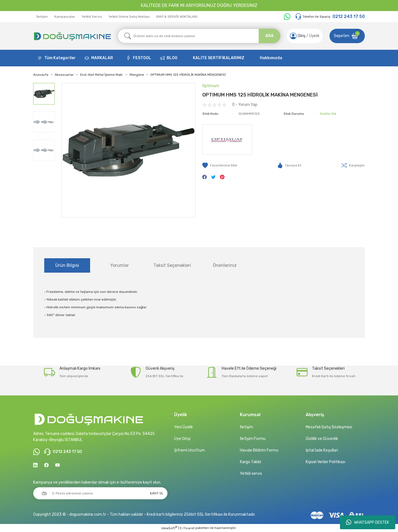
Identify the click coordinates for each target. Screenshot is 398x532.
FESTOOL (142, 58)
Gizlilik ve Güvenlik (322, 439)
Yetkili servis (251, 474)
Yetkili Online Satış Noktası (129, 17)
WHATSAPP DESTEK (368, 522)
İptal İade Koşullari (322, 450)
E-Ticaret (187, 528)
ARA (269, 36)
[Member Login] (293, 36)
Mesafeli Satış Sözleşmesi (329, 427)
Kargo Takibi (251, 462)
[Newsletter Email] (100, 493)
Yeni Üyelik (184, 427)
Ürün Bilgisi (67, 265)
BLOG (172, 58)
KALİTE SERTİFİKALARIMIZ (219, 58)
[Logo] (72, 36)
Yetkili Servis (92, 17)
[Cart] (347, 36)
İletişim (42, 17)
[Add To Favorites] (220, 165)
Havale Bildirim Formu (259, 450)
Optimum (211, 86)
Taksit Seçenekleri (172, 265)
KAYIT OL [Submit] (157, 493)
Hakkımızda (271, 58)
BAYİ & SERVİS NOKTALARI (177, 17)
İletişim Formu (253, 439)
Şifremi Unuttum (189, 450)
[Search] (199, 36)
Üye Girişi (182, 439)
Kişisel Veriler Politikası (325, 462)
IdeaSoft (169, 528)
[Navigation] (57, 58)
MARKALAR (102, 58)
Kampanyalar (65, 17)
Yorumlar (120, 265)
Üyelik (314, 36)
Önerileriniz (225, 265)
